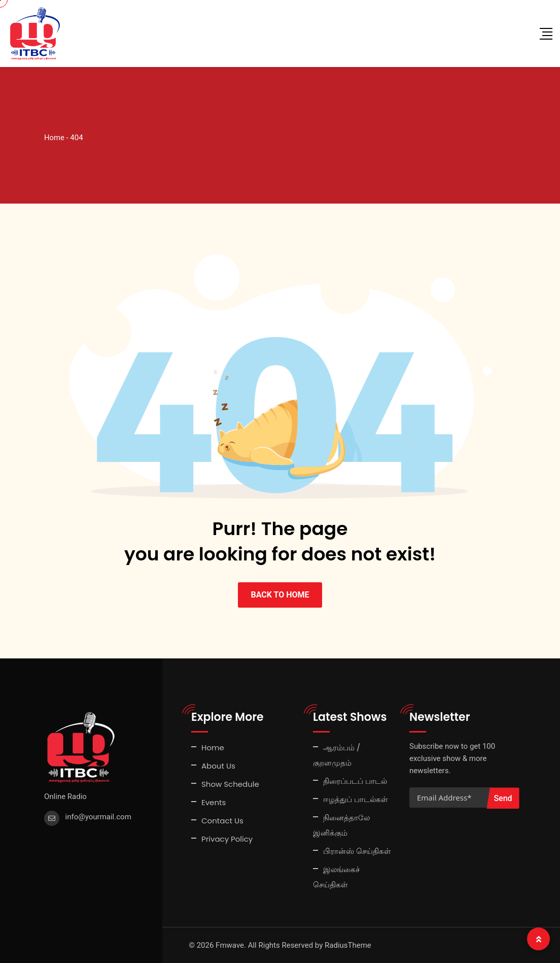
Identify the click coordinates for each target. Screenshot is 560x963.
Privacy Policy (227, 839)
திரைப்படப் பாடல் (355, 781)
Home (213, 748)
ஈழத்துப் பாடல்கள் (356, 799)
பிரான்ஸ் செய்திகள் (357, 851)
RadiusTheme (348, 945)
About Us (218, 766)
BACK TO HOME (280, 595)
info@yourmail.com (98, 817)
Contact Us (222, 821)
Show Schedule (230, 784)
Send (503, 798)
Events (214, 802)
